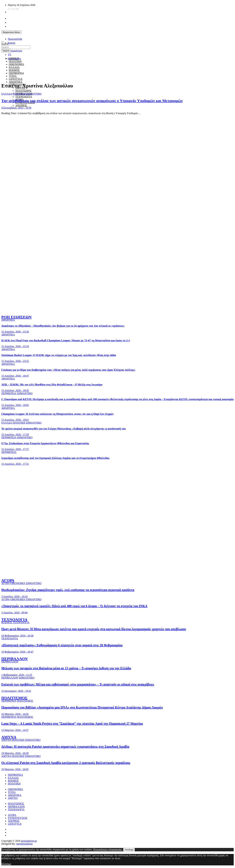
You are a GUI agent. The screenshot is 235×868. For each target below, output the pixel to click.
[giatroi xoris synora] (61, 78)
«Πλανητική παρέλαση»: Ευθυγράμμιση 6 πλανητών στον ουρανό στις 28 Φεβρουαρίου (62, 645)
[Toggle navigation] (3, 42)
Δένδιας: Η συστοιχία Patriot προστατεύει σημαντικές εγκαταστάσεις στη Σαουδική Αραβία (65, 747)
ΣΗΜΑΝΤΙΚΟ (34, 94)
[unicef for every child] (61, 36)
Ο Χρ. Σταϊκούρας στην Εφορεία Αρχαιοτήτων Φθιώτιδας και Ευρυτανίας (45, 443)
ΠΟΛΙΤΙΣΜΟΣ (23, 91)
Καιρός (12, 43)
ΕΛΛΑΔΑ (7, 94)
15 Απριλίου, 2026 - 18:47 (15, 376)
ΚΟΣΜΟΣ (7, 622)
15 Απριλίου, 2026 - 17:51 (15, 464)
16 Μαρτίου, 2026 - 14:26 (15, 714)
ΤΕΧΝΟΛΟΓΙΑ (24, 97)
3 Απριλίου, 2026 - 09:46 (14, 613)
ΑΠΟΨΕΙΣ (21, 105)
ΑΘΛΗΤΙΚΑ (16, 82)
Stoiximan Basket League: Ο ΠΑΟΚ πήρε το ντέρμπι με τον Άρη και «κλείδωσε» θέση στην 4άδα (59, 355)
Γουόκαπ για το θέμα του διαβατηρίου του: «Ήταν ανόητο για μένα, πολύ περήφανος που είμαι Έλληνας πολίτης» (68, 370)
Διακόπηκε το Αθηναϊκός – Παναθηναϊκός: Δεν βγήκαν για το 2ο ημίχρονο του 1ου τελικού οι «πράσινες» (63, 326)
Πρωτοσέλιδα (15, 39)
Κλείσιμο (6, 864)
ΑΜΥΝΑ (9, 737)
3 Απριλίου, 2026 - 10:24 (14, 596)
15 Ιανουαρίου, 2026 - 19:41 (16, 691)
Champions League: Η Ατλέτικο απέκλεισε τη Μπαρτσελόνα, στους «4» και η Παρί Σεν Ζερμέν (57, 414)
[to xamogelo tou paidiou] (117, 310)
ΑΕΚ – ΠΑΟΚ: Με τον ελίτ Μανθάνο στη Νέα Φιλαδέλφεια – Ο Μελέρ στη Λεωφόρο (52, 385)
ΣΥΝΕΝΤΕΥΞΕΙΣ (18, 818)
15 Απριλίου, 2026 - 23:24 (15, 346)
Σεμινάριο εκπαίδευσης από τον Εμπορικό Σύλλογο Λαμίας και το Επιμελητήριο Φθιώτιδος (55, 458)
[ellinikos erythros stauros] (118, 501)
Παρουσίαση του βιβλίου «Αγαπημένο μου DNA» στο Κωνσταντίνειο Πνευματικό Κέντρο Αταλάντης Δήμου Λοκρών (82, 707)
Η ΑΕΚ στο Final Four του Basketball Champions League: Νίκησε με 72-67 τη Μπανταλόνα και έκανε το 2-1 (66, 340)
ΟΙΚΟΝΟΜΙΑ (18, 583)
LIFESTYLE (15, 824)
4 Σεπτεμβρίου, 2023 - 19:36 (16, 108)
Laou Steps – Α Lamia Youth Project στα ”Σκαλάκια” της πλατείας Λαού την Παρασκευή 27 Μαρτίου (72, 724)
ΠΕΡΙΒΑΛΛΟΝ (14, 659)
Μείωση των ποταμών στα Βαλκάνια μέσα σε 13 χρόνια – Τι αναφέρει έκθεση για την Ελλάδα (66, 668)
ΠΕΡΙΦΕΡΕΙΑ (9, 393)
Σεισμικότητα (15, 51)
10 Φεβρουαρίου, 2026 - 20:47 (17, 652)
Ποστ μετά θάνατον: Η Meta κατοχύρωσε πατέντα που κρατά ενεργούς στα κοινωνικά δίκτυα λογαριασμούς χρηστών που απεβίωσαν (94, 629)
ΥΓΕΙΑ (12, 792)
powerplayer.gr (29, 841)
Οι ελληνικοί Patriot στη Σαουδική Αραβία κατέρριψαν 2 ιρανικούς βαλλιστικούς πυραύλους (66, 763)
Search (5, 44)
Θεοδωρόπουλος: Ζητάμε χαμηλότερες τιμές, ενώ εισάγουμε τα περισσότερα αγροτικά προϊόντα (68, 590)
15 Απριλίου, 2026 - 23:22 (15, 361)
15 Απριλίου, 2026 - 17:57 (15, 449)
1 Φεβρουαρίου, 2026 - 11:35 (17, 675)
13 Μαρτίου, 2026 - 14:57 (15, 730)
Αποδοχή (129, 850)
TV (10, 55)
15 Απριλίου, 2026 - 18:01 (15, 420)
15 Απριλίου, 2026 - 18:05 (15, 405)
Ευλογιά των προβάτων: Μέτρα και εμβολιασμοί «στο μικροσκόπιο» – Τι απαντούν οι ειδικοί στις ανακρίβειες (78, 684)
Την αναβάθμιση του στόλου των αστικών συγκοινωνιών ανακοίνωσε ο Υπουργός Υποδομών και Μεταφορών (92, 101)
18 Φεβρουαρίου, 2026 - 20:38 (17, 636)
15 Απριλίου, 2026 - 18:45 (15, 390)
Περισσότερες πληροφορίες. (108, 849)
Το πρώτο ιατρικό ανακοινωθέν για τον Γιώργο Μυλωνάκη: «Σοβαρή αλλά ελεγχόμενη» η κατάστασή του (63, 429)
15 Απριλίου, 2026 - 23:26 (15, 332)
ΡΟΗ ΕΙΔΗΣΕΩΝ (16, 317)
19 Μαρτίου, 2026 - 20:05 (15, 769)
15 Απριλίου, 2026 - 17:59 (15, 434)
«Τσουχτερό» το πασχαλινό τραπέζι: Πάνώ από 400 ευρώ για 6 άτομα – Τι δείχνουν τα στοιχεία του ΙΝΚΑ (74, 606)
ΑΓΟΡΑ (8, 580)
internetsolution (24, 844)
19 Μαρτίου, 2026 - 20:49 (15, 753)
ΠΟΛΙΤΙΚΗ (15, 61)
